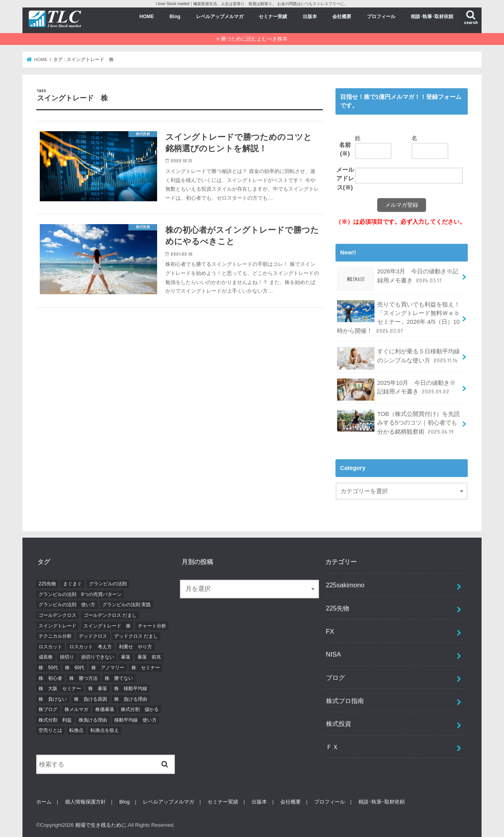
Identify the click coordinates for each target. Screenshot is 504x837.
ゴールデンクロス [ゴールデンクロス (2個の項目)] (57, 615)
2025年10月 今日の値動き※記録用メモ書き (396, 390)
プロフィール (381, 17)
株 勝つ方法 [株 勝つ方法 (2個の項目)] (83, 678)
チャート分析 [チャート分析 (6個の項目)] (152, 626)
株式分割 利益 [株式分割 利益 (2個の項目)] (55, 720)
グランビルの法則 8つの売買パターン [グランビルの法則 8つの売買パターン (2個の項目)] (80, 594)
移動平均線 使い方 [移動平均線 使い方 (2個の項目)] (135, 720)
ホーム (44, 802)
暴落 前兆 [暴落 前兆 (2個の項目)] (149, 657)
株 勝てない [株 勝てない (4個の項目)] (119, 678)
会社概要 (342, 17)
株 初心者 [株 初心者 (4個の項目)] (50, 678)
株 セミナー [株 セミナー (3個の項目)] (146, 668)
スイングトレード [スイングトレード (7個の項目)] (57, 626)
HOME (147, 17)
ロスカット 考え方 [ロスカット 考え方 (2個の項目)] (91, 647)
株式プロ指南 (345, 701)
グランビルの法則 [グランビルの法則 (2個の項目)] (108, 584)
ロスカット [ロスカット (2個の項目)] (50, 647)
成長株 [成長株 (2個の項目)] (46, 657)
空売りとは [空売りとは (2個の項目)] (50, 730)
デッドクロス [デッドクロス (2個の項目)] (93, 636)
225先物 (338, 608)
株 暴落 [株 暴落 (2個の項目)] (98, 689)
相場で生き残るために (101, 825)
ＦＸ (332, 747)
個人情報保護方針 (85, 802)
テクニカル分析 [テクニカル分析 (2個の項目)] (55, 636)
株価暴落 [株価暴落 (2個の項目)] (105, 709)
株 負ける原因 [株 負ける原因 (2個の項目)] (91, 699)
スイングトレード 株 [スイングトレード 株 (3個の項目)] (107, 626)
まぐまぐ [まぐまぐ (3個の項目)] (72, 584)
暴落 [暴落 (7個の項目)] (126, 657)
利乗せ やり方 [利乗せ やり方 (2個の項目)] (135, 647)
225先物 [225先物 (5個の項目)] (47, 584)
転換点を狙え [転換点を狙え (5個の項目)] (105, 730)
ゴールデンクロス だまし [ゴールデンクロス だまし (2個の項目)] (110, 615)
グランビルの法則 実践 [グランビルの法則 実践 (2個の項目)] (127, 605)
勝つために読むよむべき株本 (254, 39)
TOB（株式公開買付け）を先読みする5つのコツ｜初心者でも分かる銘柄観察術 (398, 422)
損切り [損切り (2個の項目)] (67, 657)
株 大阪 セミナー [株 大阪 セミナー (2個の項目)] (60, 689)
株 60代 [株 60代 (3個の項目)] (75, 668)
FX (330, 631)
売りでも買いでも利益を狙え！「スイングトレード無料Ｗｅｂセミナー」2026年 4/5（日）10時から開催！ (398, 317)
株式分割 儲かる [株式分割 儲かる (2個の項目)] (140, 709)
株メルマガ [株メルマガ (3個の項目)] (76, 709)
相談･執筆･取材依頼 (432, 17)
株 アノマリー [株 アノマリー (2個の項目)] (108, 668)
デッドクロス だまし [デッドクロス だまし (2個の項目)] (136, 636)
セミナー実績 (273, 17)
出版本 (310, 17)
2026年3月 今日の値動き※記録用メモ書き (398, 279)
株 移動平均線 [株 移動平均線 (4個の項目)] (131, 689)
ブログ (335, 677)
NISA (334, 654)
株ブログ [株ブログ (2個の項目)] (48, 709)
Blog (175, 17)
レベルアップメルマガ (220, 17)
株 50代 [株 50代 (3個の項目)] (48, 668)
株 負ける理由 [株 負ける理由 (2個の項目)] (131, 699)
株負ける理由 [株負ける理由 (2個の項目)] (93, 720)
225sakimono (345, 585)
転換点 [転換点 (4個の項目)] (76, 730)
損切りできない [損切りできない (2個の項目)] (98, 657)
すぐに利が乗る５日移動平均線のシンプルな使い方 (398, 358)
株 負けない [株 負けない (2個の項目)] (53, 699)
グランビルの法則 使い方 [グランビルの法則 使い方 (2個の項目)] (67, 605)
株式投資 (339, 724)
